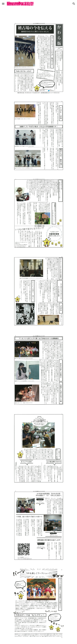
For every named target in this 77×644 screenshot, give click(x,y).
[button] (3, 4)
